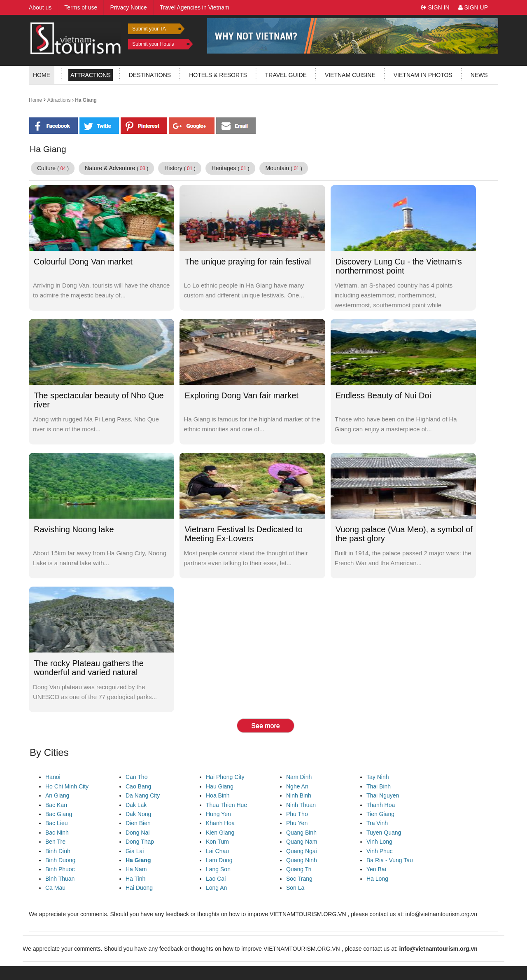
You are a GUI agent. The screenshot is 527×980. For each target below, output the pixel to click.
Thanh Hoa (381, 805)
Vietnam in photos (423, 75)
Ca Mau (55, 888)
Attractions (91, 75)
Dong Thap (140, 842)
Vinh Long (379, 842)
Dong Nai (138, 833)
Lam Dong (219, 860)
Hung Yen (218, 814)
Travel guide (286, 75)
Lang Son (218, 869)
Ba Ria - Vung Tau (390, 860)
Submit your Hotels (153, 44)
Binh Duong (60, 860)
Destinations (150, 75)
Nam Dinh (299, 777)
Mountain (284, 168)
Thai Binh (379, 786)
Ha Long (377, 879)
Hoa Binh (218, 795)
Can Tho (136, 777)
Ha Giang (84, 100)
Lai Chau (217, 851)
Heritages (231, 168)
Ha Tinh (135, 879)
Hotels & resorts (218, 75)
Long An (216, 888)
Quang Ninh (302, 860)
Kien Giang (220, 833)
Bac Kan (56, 805)
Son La (295, 888)
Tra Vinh (377, 823)
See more (265, 726)
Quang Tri (299, 869)
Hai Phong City (225, 777)
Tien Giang (380, 814)
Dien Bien (138, 823)
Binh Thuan (60, 879)
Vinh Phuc (380, 851)
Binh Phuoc (60, 869)
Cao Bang (138, 786)
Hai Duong (139, 888)
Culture (53, 168)
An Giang (57, 795)
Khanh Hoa (220, 823)
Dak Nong (138, 814)
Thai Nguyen (383, 795)
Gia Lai (135, 851)
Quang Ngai (302, 851)
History (180, 168)
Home (42, 75)
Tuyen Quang (384, 833)
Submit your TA (149, 29)
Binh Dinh (58, 851)
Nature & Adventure (117, 168)
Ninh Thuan (301, 805)
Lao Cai (216, 879)
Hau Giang (220, 786)
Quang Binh (301, 833)
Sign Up (473, 7)
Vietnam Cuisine (350, 75)
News (479, 75)
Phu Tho (297, 814)
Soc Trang (299, 879)
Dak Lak (136, 805)
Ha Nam (136, 869)
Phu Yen (297, 823)
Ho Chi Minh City (67, 786)
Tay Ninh (378, 777)
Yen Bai (376, 869)
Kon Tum (217, 842)
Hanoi (53, 777)
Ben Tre (55, 842)
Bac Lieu (56, 823)
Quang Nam (302, 842)
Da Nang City (143, 795)
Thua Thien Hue (226, 805)
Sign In (435, 7)
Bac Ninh (57, 833)
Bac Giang (59, 814)
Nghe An (297, 786)
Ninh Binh (299, 795)
